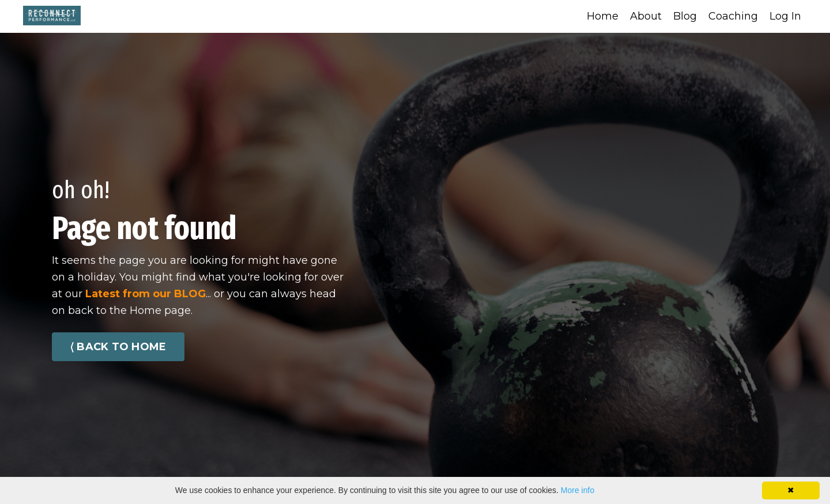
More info (578, 490)
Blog (685, 16)
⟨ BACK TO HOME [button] (118, 347)
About (646, 16)
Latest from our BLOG (146, 294)
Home (603, 16)
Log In (785, 16)
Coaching (733, 16)
